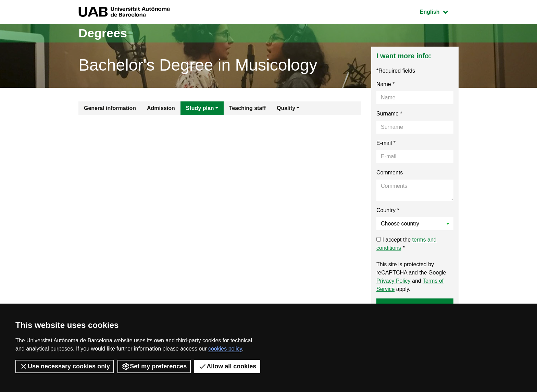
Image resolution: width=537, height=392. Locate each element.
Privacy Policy (394, 281)
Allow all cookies (227, 366)
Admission (161, 108)
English (439, 11)
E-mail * (386, 143)
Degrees (103, 33)
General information (110, 108)
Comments (390, 173)
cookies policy (225, 349)
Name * (385, 84)
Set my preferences (154, 366)
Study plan (200, 108)
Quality (286, 108)
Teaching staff (247, 108)
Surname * (389, 114)
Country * (388, 210)
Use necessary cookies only (65, 366)
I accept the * (407, 244)
